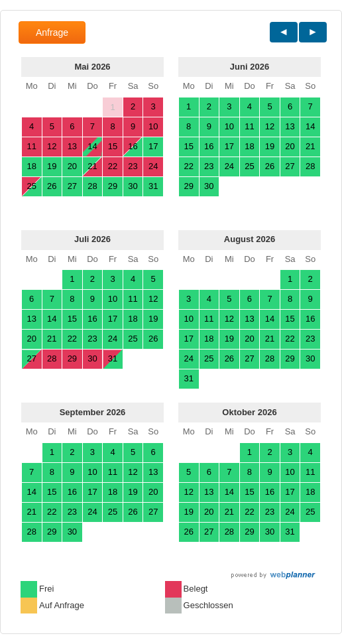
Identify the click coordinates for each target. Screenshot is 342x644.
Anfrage (52, 32)
